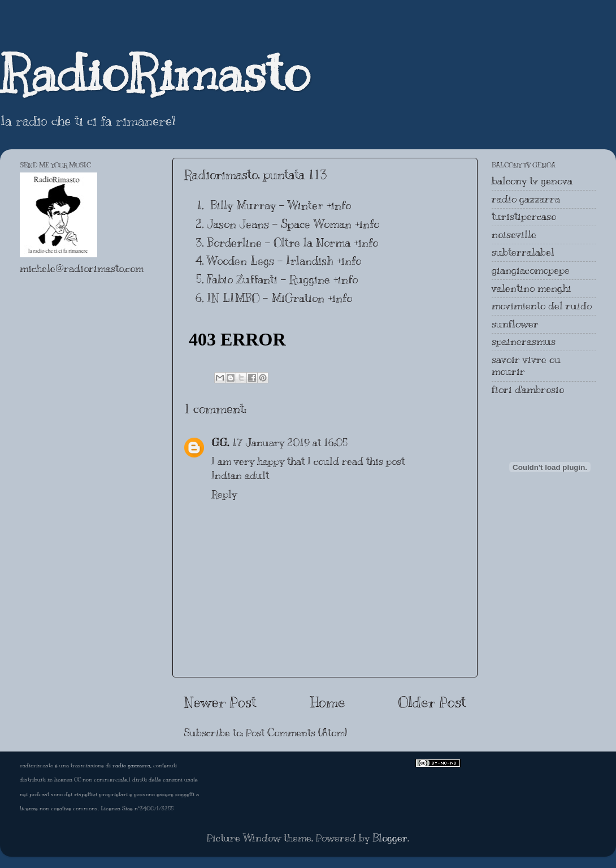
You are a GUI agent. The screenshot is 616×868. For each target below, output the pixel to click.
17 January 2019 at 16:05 (290, 443)
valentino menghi (532, 288)
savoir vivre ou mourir (526, 366)
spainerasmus (524, 342)
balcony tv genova (532, 181)
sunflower (515, 324)
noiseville (514, 235)
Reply (224, 494)
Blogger (390, 838)
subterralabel (523, 252)
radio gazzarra (526, 199)
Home (327, 702)
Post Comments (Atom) (296, 733)
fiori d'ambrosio (528, 390)
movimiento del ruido (542, 306)
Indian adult (240, 476)
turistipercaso (524, 217)
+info (339, 206)
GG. (220, 443)
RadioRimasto (155, 73)
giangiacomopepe (531, 270)
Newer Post (220, 702)
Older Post (432, 702)
